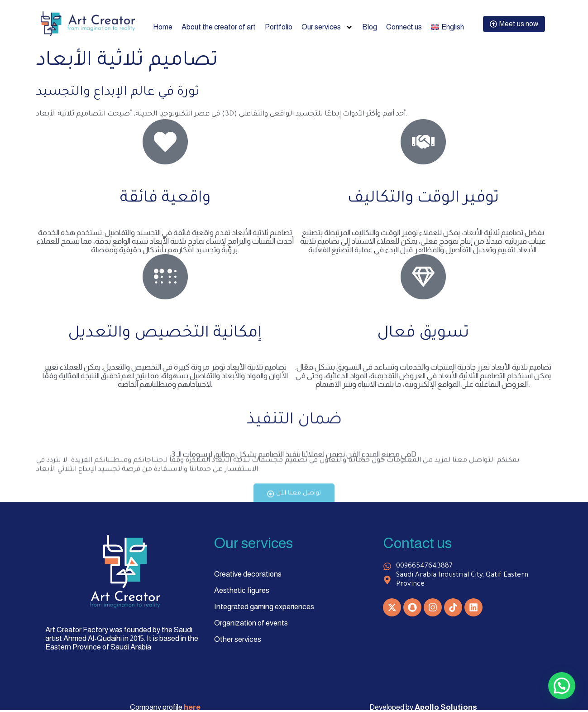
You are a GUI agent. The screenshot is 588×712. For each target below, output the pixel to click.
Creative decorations (248, 574)
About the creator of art (217, 27)
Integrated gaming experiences (264, 607)
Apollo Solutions (446, 708)
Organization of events (251, 623)
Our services (327, 27)
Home (160, 27)
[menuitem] (450, 27)
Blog (370, 27)
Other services (238, 639)
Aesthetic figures (242, 590)
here (192, 708)
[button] (562, 686)
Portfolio (278, 27)
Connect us (405, 27)
